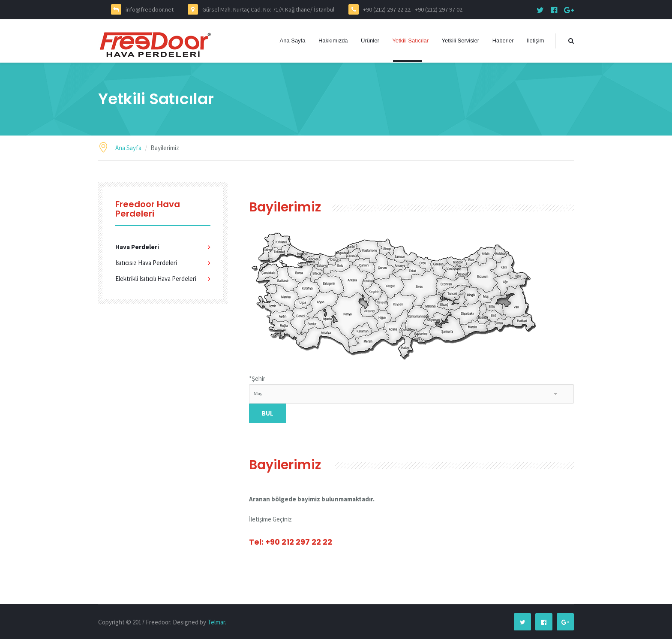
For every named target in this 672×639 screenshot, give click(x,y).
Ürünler (370, 41)
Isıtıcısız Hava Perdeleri (146, 263)
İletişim (535, 41)
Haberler (503, 41)
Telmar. (217, 622)
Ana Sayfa (292, 41)
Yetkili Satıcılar (410, 41)
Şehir (257, 378)
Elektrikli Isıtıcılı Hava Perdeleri (156, 279)
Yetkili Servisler (461, 41)
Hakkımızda (333, 41)
